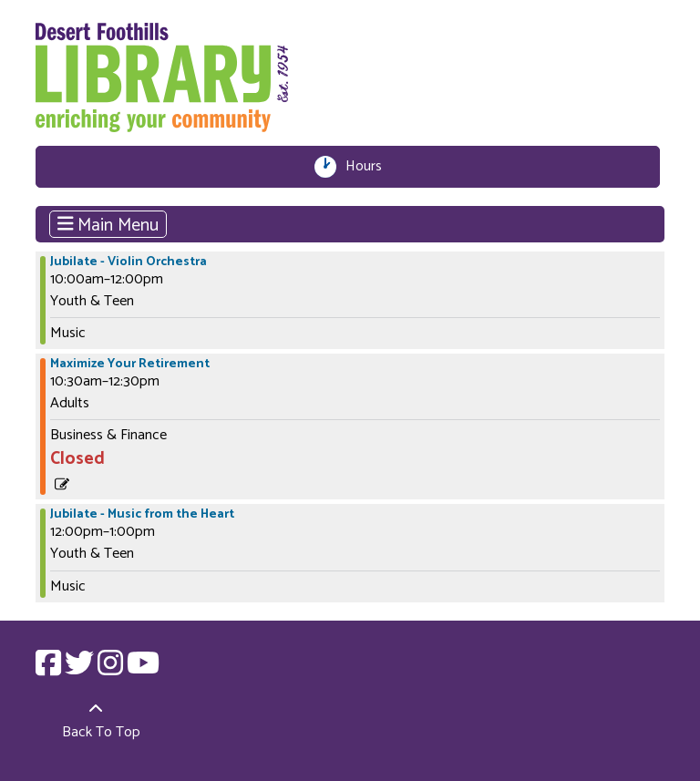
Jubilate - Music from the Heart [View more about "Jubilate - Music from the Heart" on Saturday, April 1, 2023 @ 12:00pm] (142, 515)
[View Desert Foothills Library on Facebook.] (50, 669)
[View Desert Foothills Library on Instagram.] (112, 669)
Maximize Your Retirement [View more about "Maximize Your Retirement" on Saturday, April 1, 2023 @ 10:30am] (130, 365)
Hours (369, 166)
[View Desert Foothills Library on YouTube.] (143, 669)
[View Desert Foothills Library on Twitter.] (81, 669)
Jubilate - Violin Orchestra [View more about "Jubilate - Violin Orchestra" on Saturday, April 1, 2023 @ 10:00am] (129, 262)
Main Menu (108, 224)
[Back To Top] (96, 722)
